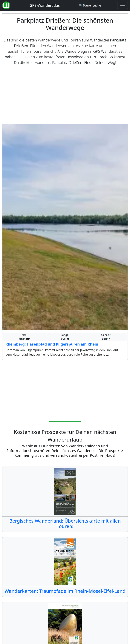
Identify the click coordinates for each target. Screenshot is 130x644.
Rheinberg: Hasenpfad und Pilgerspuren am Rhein (52, 344)
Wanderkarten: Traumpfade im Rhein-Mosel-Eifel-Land (65, 591)
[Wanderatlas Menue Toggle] (123, 5)
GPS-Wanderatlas (45, 5)
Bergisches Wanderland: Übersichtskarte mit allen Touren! (65, 524)
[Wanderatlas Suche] (90, 5)
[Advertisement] (65, 95)
